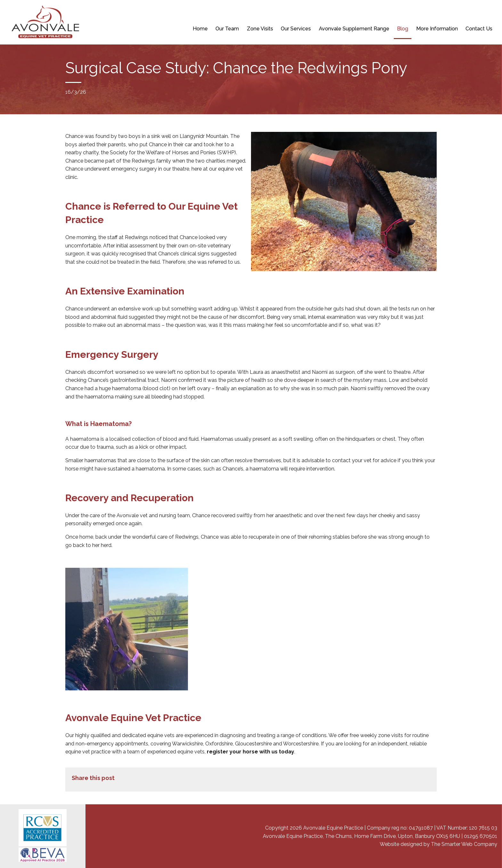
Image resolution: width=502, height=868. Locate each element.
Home (200, 29)
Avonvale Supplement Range (354, 29)
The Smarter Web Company (464, 844)
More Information (437, 29)
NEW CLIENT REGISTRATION (193, 13)
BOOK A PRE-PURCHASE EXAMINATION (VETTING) (333, 13)
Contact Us (479, 29)
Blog (403, 29)
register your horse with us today (251, 752)
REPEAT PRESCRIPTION (254, 13)
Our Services (296, 29)
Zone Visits (260, 29)
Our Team (227, 29)
